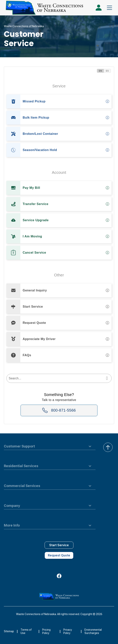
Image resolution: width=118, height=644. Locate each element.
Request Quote (59, 555)
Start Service (59, 545)
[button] (109, 8)
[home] (43, 8)
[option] (59, 101)
